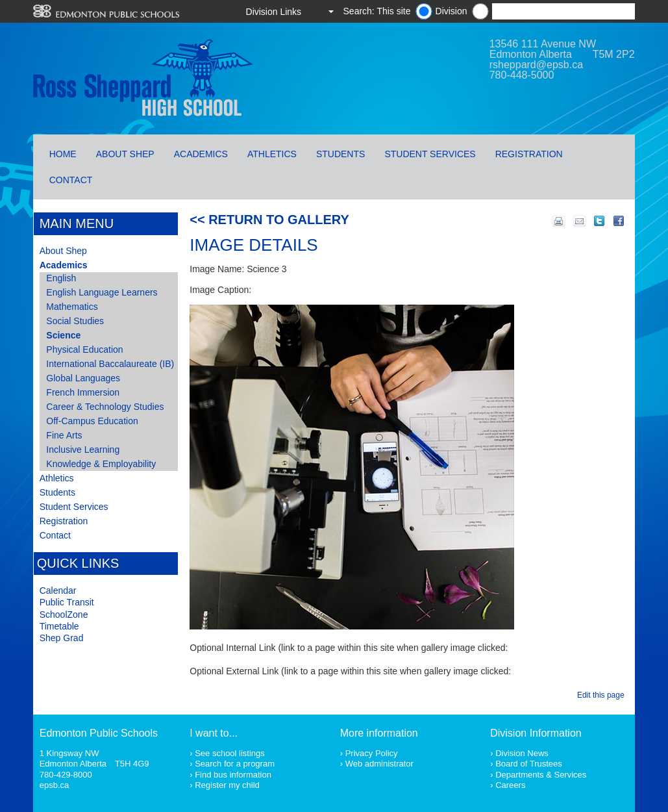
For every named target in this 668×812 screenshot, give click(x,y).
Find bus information (233, 775)
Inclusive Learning (83, 450)
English (61, 278)
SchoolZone (64, 615)
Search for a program (235, 764)
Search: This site (377, 11)
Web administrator (379, 764)
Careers (510, 785)
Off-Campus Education (92, 421)
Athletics (272, 154)
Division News (522, 753)
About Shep (125, 154)
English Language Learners (102, 292)
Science (63, 335)
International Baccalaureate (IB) (110, 364)
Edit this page (603, 695)
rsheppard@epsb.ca (536, 65)
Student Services (430, 154)
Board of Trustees (529, 764)
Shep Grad (62, 638)
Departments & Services (541, 775)
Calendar (58, 590)
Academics (201, 154)
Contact (71, 180)
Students (340, 154)
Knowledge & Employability (101, 464)
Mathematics (72, 307)
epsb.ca (55, 785)
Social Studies (75, 321)
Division (452, 11)
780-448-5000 (522, 75)
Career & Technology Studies (105, 407)
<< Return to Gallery (269, 220)
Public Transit (67, 602)
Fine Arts (64, 435)
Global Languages (83, 378)
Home (63, 154)
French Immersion (83, 392)
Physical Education (84, 349)
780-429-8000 (66, 775)
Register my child (227, 785)
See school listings (230, 753)
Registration (529, 154)
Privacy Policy (372, 753)
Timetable (59, 626)
